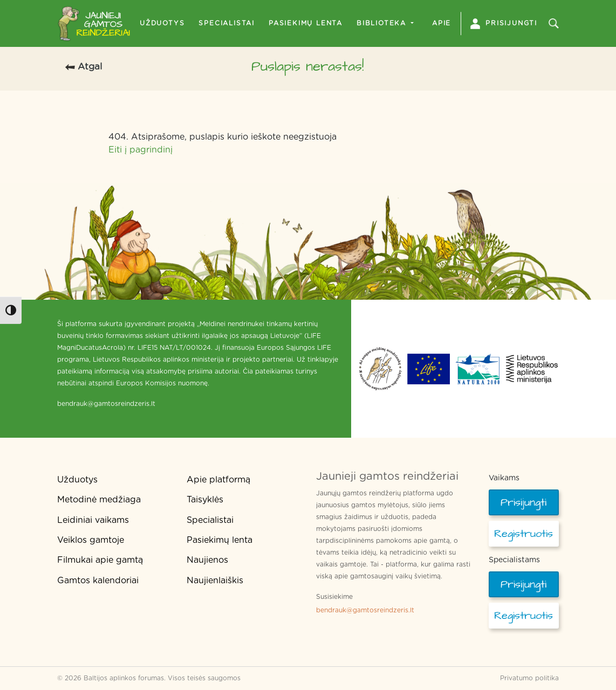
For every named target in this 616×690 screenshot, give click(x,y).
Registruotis (523, 534)
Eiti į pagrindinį (141, 150)
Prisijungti (504, 24)
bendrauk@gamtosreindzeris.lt (365, 610)
